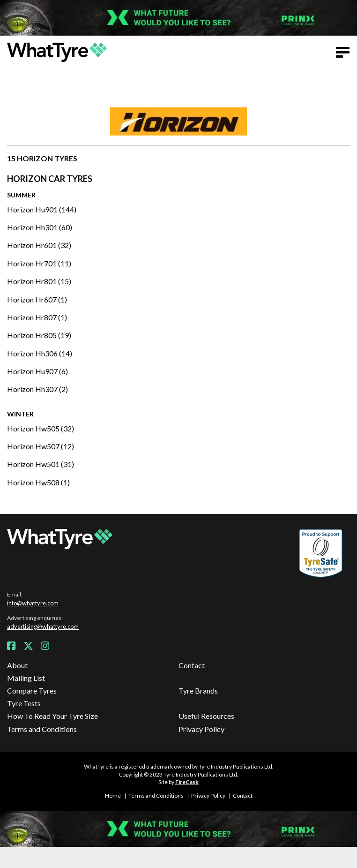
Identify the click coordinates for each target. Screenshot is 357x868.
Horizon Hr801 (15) (39, 281)
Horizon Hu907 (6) (37, 371)
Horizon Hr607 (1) (37, 299)
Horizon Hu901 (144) (42, 209)
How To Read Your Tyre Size (52, 716)
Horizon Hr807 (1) (37, 317)
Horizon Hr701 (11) (39, 263)
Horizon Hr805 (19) (39, 335)
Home (113, 796)
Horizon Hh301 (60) (40, 227)
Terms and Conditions (42, 729)
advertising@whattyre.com (43, 626)
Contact (192, 665)
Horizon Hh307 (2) (37, 389)
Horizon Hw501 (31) (41, 464)
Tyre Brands (198, 691)
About (17, 665)
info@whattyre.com (33, 603)
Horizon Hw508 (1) (38, 482)
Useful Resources (206, 716)
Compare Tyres (32, 691)
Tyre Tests (24, 703)
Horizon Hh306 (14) (40, 353)
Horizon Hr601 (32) (39, 245)
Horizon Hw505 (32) (41, 428)
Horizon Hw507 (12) (41, 446)
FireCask (187, 782)
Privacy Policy (201, 729)
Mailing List (26, 678)
